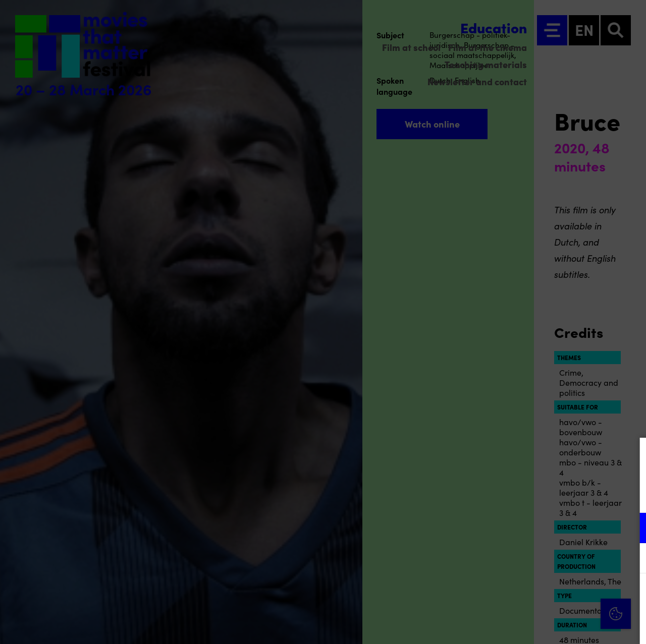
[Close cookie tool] (630, 456)
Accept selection (560, 625)
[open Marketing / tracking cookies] (630, 559)
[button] (550, 528)
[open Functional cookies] (630, 529)
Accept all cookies (560, 596)
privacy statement (520, 495)
